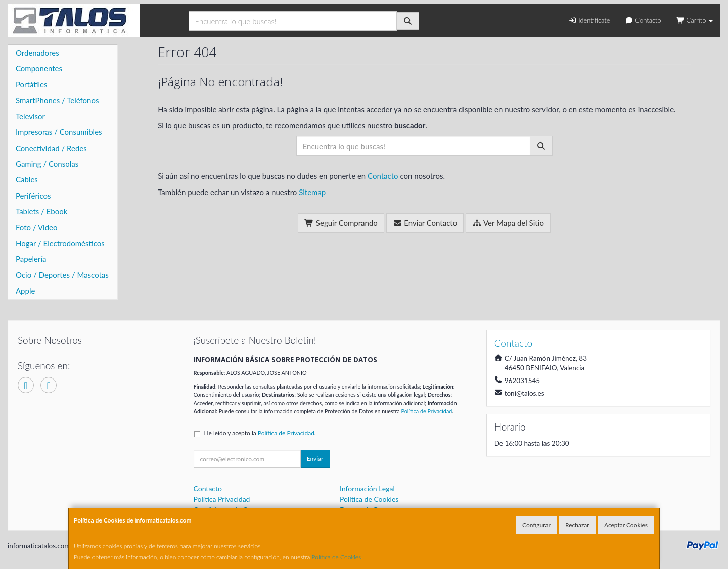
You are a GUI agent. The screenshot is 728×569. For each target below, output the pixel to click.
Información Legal (367, 488)
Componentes (39, 68)
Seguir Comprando (341, 223)
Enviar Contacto (425, 223)
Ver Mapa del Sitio (508, 223)
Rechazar (577, 525)
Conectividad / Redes (51, 148)
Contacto (643, 20)
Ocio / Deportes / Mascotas (62, 275)
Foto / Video (37, 227)
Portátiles (32, 84)
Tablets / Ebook (41, 211)
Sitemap (312, 192)
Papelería (31, 259)
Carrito (695, 20)
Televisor (30, 116)
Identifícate (589, 20)
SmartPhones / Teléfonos (57, 100)
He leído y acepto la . (260, 433)
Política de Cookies (337, 557)
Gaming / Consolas (47, 164)
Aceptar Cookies (626, 525)
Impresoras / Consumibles (59, 132)
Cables (27, 179)
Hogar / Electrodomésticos (60, 243)
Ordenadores (37, 53)
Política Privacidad (222, 499)
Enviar (315, 459)
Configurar (536, 525)
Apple (25, 291)
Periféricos (33, 196)
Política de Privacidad (426, 411)
